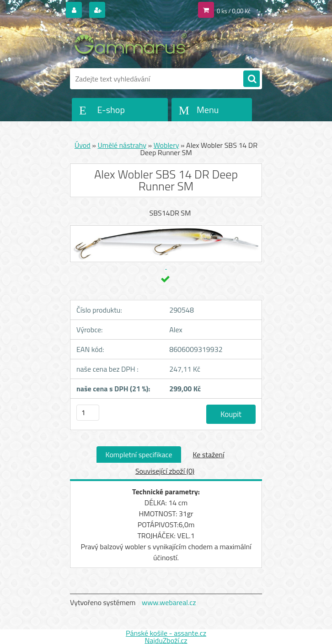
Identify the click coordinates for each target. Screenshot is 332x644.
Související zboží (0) (165, 471)
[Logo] (133, 44)
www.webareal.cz (169, 602)
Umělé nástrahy (122, 145)
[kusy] (88, 413)
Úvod (83, 145)
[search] (252, 79)
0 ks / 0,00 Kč (234, 11)
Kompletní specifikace (139, 455)
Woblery (166, 145)
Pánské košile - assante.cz (166, 633)
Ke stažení (208, 455)
